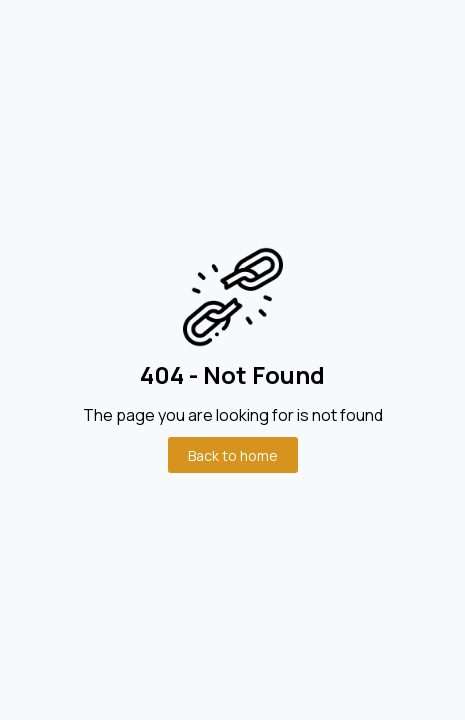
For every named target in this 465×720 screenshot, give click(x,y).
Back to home (233, 455)
